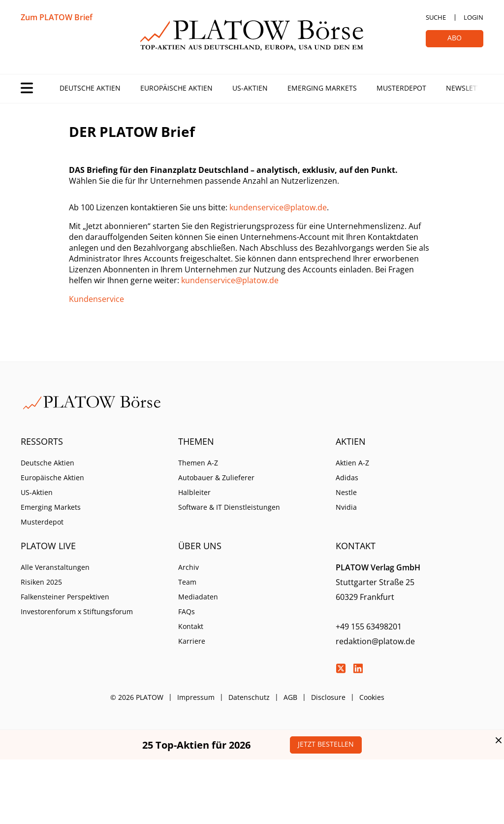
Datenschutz (249, 697)
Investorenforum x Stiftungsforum (77, 611)
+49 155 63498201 (369, 626)
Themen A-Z (198, 463)
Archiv (189, 567)
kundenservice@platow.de (278, 207)
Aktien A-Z (352, 463)
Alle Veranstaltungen (55, 567)
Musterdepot (401, 88)
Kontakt (191, 626)
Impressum (196, 697)
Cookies (372, 697)
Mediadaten (198, 597)
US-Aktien (250, 88)
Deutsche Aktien (90, 88)
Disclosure (328, 697)
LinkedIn (358, 668)
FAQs (187, 611)
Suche (436, 17)
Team (187, 582)
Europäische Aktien (176, 88)
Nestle (346, 492)
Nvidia (346, 507)
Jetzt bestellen (326, 744)
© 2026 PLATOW (137, 697)
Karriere (192, 641)
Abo (455, 38)
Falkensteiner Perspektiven (65, 597)
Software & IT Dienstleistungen (229, 507)
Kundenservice (96, 299)
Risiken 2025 (41, 582)
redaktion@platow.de (375, 641)
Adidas (347, 478)
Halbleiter (194, 492)
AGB (290, 697)
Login (473, 17)
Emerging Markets (322, 88)
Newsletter (468, 88)
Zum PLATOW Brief (57, 17)
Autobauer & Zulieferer (216, 478)
